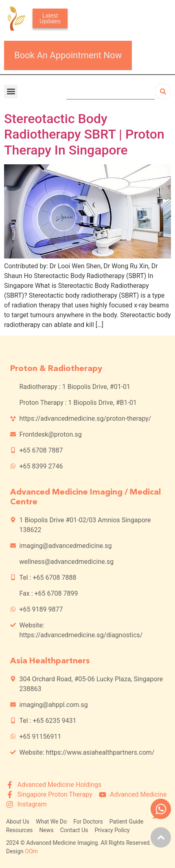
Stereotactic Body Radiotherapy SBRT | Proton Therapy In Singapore (84, 134)
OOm (31, 851)
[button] (11, 92)
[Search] (163, 91)
